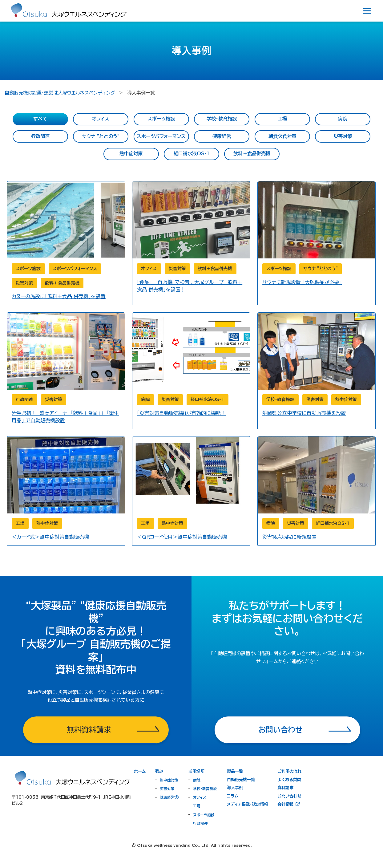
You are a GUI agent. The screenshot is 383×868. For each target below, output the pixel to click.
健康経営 (222, 136)
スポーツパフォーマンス (161, 136)
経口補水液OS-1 (191, 154)
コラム (233, 796)
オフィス (101, 119)
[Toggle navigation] (367, 11)
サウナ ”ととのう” (101, 136)
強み (159, 771)
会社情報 (289, 804)
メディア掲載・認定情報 (247, 804)
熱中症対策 (131, 154)
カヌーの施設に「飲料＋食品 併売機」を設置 (59, 296)
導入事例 (235, 788)
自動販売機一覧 (241, 780)
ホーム (140, 771)
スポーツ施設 (161, 119)
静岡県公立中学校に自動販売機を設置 (304, 413)
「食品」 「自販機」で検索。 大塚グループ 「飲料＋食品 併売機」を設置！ (190, 286)
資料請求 (285, 788)
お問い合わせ (289, 796)
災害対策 (343, 136)
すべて (40, 119)
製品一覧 (235, 771)
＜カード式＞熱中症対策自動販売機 (50, 537)
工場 (282, 119)
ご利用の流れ (289, 771)
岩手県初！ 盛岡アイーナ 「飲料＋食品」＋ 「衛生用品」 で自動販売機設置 (65, 417)
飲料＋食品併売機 (252, 154)
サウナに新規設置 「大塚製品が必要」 (302, 282)
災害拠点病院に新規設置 (289, 537)
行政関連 (40, 136)
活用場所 (196, 771)
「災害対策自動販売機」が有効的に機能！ (181, 413)
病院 (343, 119)
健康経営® (169, 797)
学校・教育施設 (222, 119)
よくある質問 (289, 780)
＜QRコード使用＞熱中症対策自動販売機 (182, 537)
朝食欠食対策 (282, 136)
